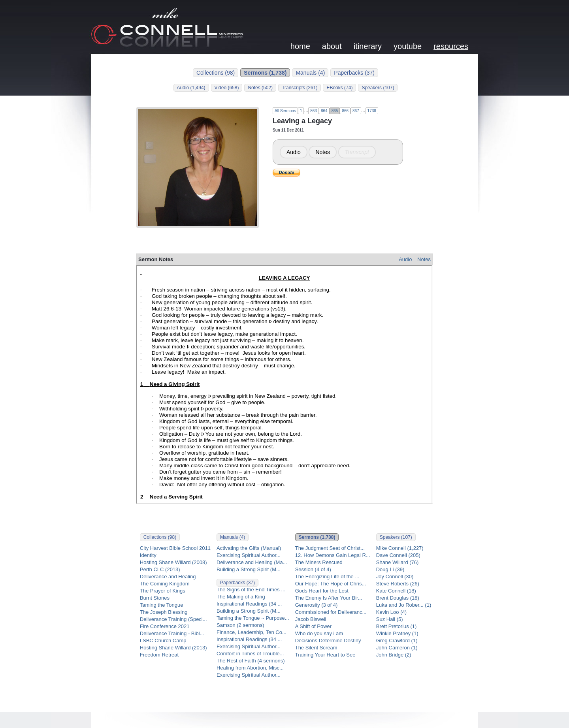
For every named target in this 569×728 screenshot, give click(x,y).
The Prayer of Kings (163, 591)
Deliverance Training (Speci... (173, 619)
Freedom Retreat (159, 655)
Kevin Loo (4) (391, 612)
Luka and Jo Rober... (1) (404, 605)
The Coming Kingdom (165, 584)
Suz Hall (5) (390, 619)
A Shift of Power (314, 626)
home (300, 46)
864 (324, 111)
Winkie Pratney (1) (397, 633)
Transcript (357, 152)
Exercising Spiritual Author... (249, 555)
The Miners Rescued (319, 562)
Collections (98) (216, 73)
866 (345, 111)
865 (335, 111)
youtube (408, 46)
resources (451, 46)
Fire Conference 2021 (165, 626)
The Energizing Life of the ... (327, 577)
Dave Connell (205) (398, 555)
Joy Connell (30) (395, 577)
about (332, 46)
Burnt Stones (155, 598)
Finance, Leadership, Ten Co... (252, 632)
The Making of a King (241, 597)
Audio (294, 152)
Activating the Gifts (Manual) (249, 548)
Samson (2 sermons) (240, 625)
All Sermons (285, 111)
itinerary (368, 46)
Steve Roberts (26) (398, 584)
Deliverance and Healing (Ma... (252, 562)
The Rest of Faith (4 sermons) (251, 661)
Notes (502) (260, 88)
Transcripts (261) (300, 88)
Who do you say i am (319, 633)
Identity (148, 555)
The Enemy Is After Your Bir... (329, 598)
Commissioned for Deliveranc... (331, 612)
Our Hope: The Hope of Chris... (331, 584)
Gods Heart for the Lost (322, 591)
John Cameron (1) (397, 648)
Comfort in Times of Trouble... (250, 654)
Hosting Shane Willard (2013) (173, 648)
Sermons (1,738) (265, 73)
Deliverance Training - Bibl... (172, 633)
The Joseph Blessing (164, 612)
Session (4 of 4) (313, 569)
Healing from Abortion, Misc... (250, 668)
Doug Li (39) (390, 569)
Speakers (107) (378, 88)
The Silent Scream (316, 648)
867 (356, 111)
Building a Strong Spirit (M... (249, 569)
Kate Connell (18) (396, 591)
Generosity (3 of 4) (317, 605)
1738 (372, 111)
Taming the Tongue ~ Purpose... (253, 618)
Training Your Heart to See (325, 655)
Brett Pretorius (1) (397, 626)
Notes (323, 152)
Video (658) (227, 88)
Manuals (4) (310, 73)
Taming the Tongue (162, 605)
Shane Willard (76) (398, 562)
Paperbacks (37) (354, 73)
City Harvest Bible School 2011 (175, 548)
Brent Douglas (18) (398, 598)
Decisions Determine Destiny (328, 641)
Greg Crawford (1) (397, 641)
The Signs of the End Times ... (251, 590)
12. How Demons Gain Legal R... (333, 555)
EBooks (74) (339, 88)
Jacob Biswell (311, 619)
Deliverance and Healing (168, 577)
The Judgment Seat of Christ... (330, 548)
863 (314, 111)
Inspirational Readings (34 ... (249, 604)
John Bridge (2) (394, 655)
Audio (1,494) (191, 88)
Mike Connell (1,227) (400, 548)
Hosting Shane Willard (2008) (173, 562)
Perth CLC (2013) (160, 569)
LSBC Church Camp (163, 641)
